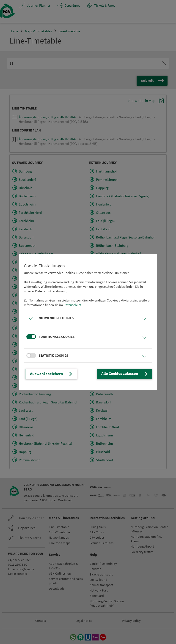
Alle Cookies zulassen (127, 374)
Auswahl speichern (50, 374)
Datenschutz (72, 305)
